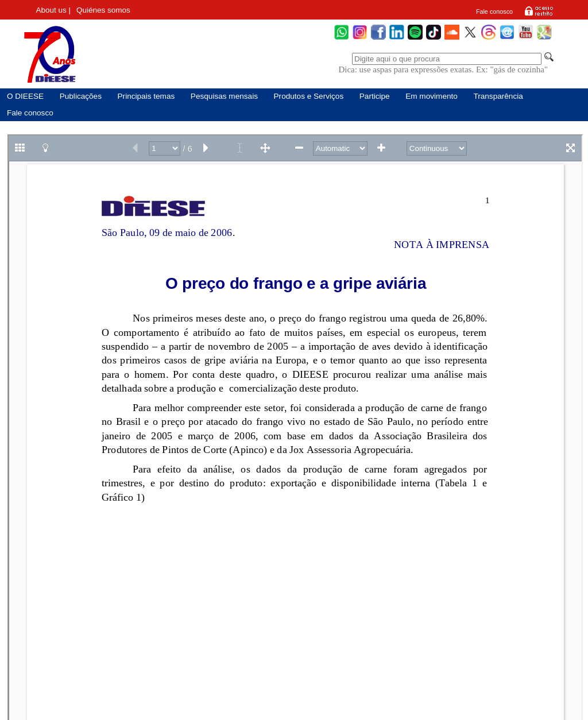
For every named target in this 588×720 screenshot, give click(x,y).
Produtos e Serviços (309, 96)
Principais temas (146, 96)
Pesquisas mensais (224, 96)
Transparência (498, 96)
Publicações (81, 96)
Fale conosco (494, 11)
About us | (54, 10)
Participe (375, 96)
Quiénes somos (103, 10)
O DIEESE (25, 96)
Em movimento (432, 96)
